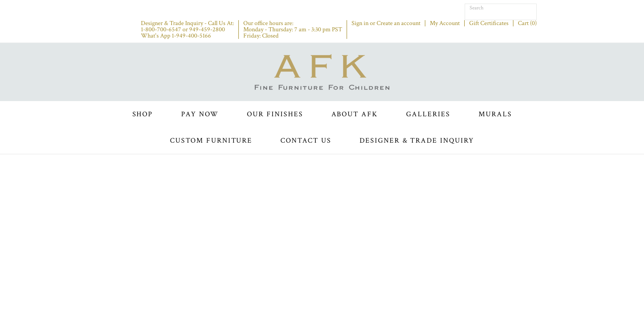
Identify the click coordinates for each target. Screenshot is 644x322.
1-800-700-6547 (161, 30)
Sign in (360, 23)
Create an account (398, 23)
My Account (445, 23)
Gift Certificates (489, 23)
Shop (143, 114)
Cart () (527, 23)
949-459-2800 (207, 30)
